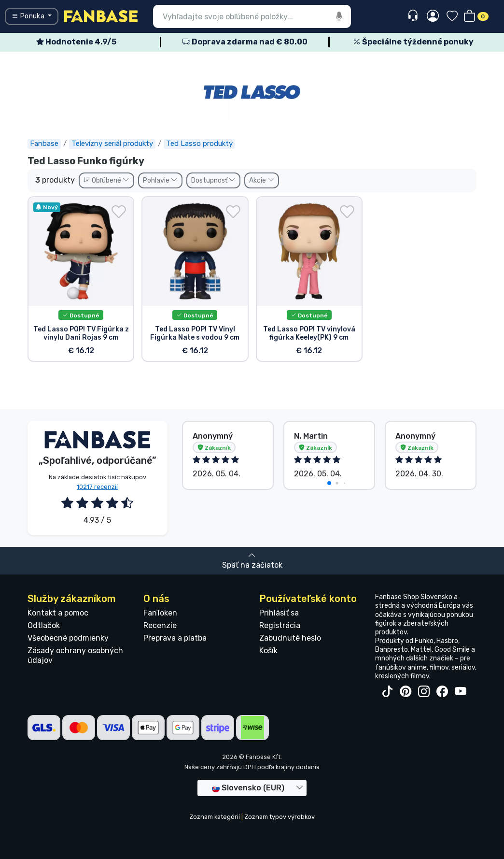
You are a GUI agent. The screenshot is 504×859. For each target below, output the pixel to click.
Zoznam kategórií (215, 817)
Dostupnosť (213, 180)
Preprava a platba (175, 638)
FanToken (160, 613)
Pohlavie (160, 180)
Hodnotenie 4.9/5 (76, 42)
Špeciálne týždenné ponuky (413, 42)
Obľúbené (106, 180)
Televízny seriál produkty (112, 143)
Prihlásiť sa (279, 613)
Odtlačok (44, 625)
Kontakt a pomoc (58, 613)
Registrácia (280, 625)
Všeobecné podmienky (68, 638)
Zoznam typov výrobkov (280, 817)
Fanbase (44, 143)
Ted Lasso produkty (199, 143)
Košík (268, 651)
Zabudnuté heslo (290, 638)
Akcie (262, 180)
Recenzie (160, 625)
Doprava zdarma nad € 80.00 (245, 42)
